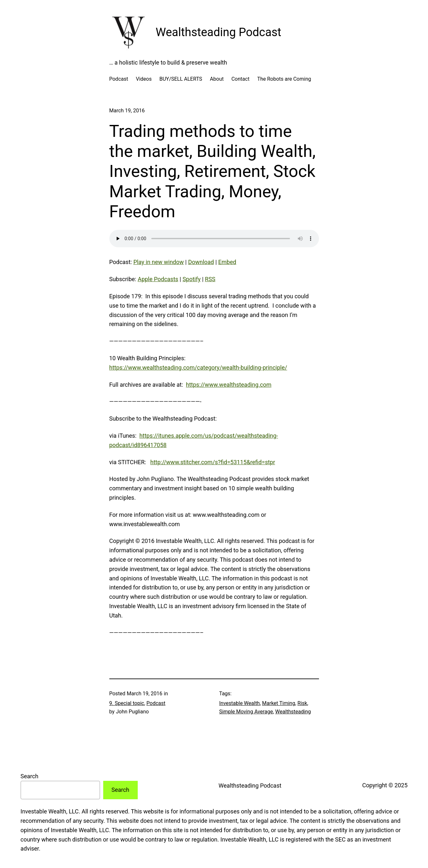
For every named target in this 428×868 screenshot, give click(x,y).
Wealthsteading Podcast (219, 32)
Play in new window (158, 262)
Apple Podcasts (158, 279)
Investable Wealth (240, 703)
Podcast (156, 703)
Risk (302, 703)
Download (201, 262)
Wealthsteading (293, 712)
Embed (227, 262)
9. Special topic (127, 703)
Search (30, 776)
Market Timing (279, 703)
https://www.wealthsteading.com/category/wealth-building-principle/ (198, 368)
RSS (210, 279)
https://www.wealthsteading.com (229, 385)
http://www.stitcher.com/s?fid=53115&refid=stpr (213, 462)
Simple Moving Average (246, 712)
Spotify (192, 279)
